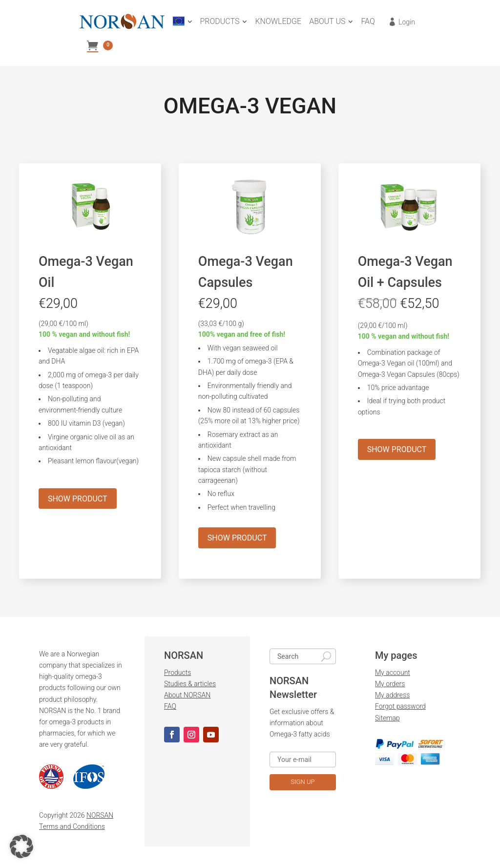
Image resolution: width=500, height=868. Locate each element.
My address (392, 697)
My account (393, 674)
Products (177, 674)
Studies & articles (190, 686)
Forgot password (400, 708)
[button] (21, 846)
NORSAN (100, 817)
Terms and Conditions (72, 828)
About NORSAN (187, 697)
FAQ (170, 708)
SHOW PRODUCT (78, 500)
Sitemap (387, 719)
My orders (390, 686)
